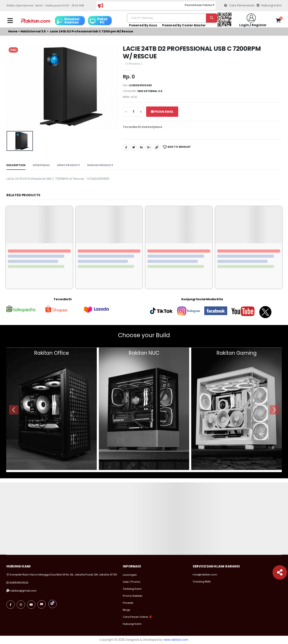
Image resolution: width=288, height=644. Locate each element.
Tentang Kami (132, 589)
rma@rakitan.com (205, 575)
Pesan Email (162, 112)
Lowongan (130, 575)
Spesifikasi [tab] (41, 165)
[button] (278, 21)
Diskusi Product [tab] (100, 165)
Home (13, 31)
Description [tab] (16, 165)
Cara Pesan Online (135, 617)
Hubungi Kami (269, 5)
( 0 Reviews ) (134, 64)
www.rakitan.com (176, 640)
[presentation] (14, 410)
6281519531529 (19, 583)
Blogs (127, 610)
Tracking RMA (202, 582)
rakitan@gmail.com (23, 591)
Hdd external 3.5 (33, 31)
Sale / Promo (132, 582)
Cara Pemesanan (239, 5)
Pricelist (128, 603)
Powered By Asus (143, 25)
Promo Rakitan (133, 596)
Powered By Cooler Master (184, 25)
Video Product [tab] (68, 165)
